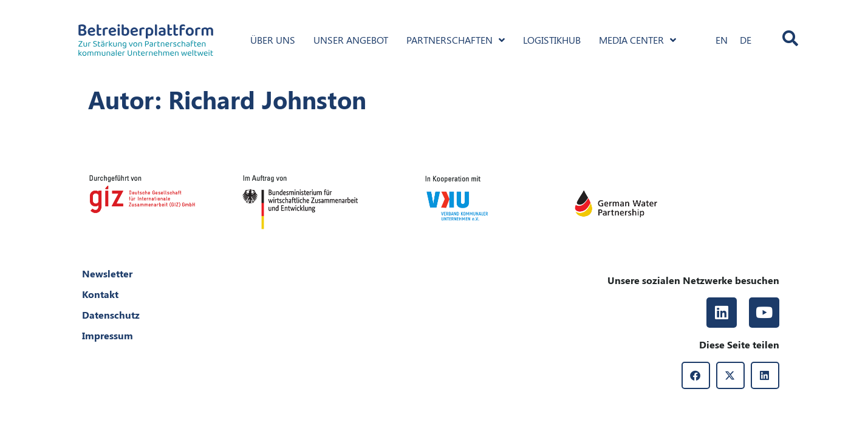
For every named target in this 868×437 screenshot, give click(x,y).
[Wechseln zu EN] (722, 40)
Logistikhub (552, 40)
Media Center (637, 40)
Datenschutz (111, 315)
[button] (696, 375)
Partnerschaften (456, 40)
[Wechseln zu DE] (746, 40)
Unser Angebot (351, 40)
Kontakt (100, 294)
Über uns (273, 40)
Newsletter (107, 273)
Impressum (108, 335)
